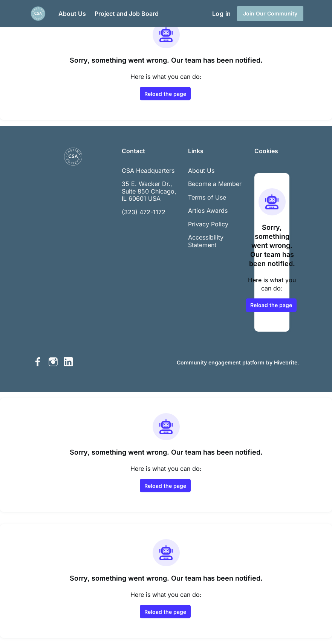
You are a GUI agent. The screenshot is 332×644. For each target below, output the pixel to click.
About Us (201, 171)
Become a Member (215, 184)
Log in (221, 14)
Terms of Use (207, 197)
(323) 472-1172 (144, 212)
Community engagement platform (221, 362)
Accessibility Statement (206, 241)
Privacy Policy (208, 224)
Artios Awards (208, 211)
